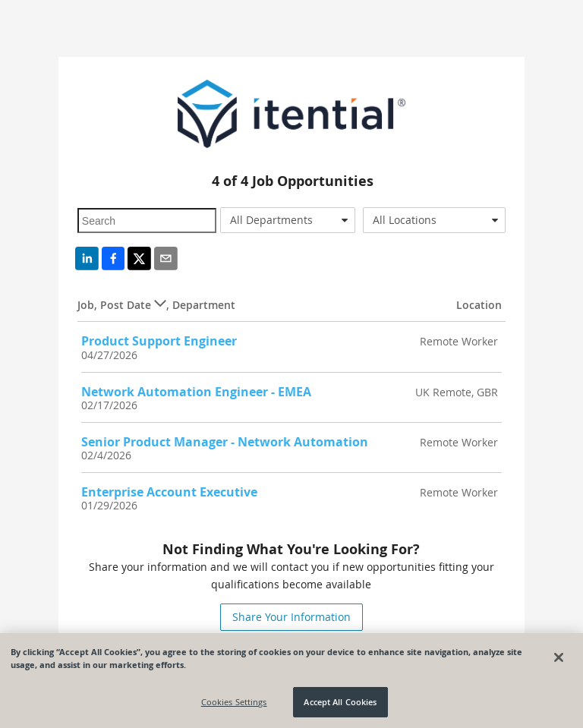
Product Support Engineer (159, 341)
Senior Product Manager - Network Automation (225, 442)
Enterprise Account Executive (169, 492)
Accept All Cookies (340, 702)
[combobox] (288, 220)
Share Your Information (291, 617)
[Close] (559, 657)
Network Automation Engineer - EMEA (196, 392)
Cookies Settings (234, 702)
